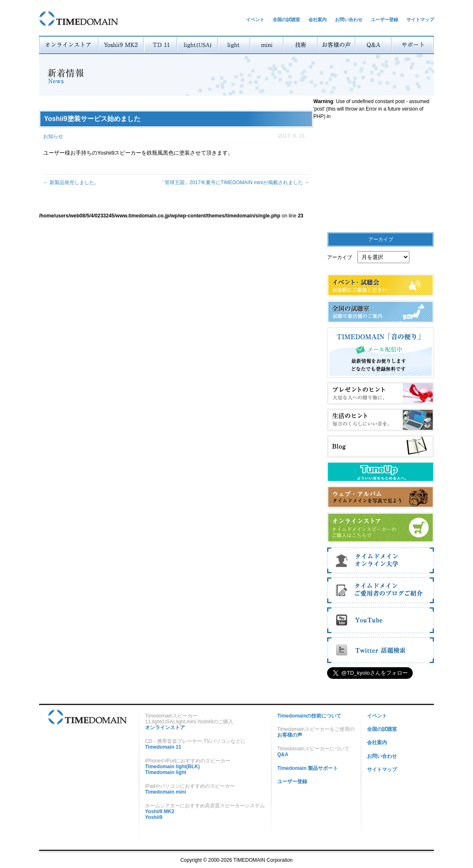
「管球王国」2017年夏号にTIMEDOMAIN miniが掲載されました (234, 182)
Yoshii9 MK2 (160, 811)
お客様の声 (290, 735)
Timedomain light (166, 772)
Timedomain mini (165, 792)
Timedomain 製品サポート (308, 768)
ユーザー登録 (384, 20)
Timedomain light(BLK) (172, 767)
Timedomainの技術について (309, 716)
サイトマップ (420, 20)
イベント (255, 20)
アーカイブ (340, 257)
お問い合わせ (349, 20)
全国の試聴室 (286, 20)
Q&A (283, 755)
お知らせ (53, 136)
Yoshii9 (154, 817)
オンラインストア (165, 727)
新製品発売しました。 (71, 182)
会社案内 (318, 20)
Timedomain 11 (163, 747)
